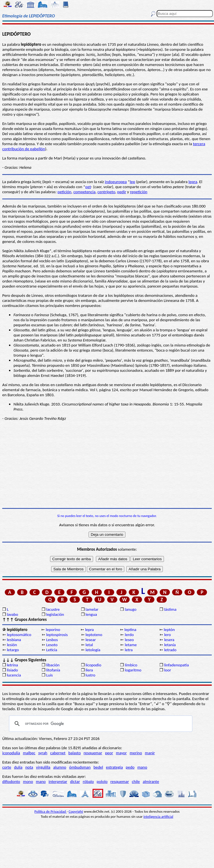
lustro (90, 675)
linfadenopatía (177, 665)
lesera (169, 640)
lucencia (14, 675)
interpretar (58, 782)
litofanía (53, 670)
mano (142, 767)
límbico (131, 665)
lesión (12, 645)
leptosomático (19, 635)
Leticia (52, 650)
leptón (169, 630)
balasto (75, 753)
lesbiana (14, 640)
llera (89, 670)
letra (129, 650)
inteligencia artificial (158, 816)
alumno (60, 767)
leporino (53, 630)
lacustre (53, 609)
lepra (193, 182)
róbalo (88, 782)
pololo (102, 782)
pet (88, 187)
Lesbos (52, 640)
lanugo (131, 609)
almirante (151, 782)
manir (150, 753)
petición (65, 192)
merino (136, 753)
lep (133, 182)
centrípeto (106, 192)
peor (109, 753)
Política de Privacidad (50, 811)
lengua (91, 614)
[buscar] (100, 724)
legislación (55, 614)
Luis (49, 675)
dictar (75, 782)
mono (28, 782)
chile (136, 782)
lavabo (12, 614)
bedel (98, 767)
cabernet (58, 753)
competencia (85, 192)
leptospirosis (57, 635)
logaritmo (133, 670)
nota (29, 767)
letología (93, 650)
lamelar (92, 609)
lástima (170, 609)
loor (168, 670)
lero (168, 635)
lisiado (12, 670)
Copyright (76, 811)
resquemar (93, 753)
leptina (130, 630)
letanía (170, 645)
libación (53, 665)
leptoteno (94, 635)
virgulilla (43, 767)
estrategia (114, 767)
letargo (13, 650)
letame (131, 645)
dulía (18, 767)
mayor (121, 753)
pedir (122, 192)
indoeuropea (116, 182)
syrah (43, 753)
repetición (139, 192)
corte (7, 767)
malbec (29, 753)
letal (89, 645)
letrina (12, 665)
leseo (129, 640)
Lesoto (52, 645)
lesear (91, 640)
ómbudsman (80, 767)
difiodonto (11, 782)
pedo (130, 767)
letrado (170, 650)
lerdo (129, 635)
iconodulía (11, 753)
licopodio (93, 665)
